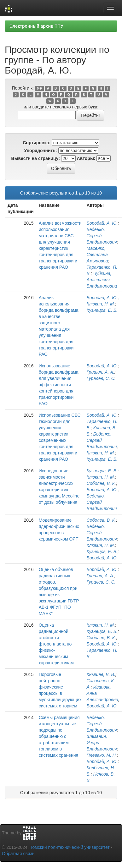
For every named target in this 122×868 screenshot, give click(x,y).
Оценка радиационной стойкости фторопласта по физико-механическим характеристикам (56, 644)
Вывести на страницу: (36, 158)
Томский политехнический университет (70, 847)
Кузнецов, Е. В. (102, 310)
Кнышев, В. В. (101, 674)
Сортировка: (37, 143)
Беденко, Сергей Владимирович (102, 236)
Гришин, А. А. (101, 372)
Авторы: (86, 158)
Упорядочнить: (40, 151)
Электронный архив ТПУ (36, 26)
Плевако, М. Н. (102, 755)
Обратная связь (18, 854)
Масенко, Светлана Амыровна (97, 255)
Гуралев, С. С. (101, 582)
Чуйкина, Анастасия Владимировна (102, 280)
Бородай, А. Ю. (102, 223)
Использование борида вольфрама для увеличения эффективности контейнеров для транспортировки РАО (59, 385)
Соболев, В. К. (101, 483)
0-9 (39, 88)
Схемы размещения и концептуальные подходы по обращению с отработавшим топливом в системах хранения (59, 736)
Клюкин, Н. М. (101, 304)
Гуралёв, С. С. (101, 378)
